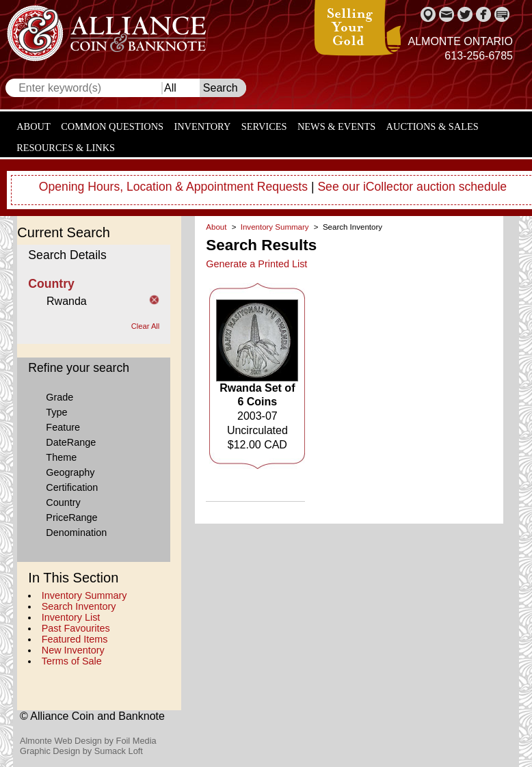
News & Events (336, 126)
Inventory (202, 126)
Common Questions (112, 126)
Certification (72, 487)
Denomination (76, 533)
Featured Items (75, 639)
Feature (63, 427)
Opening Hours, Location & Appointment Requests (173, 187)
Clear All (146, 326)
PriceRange (71, 517)
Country (63, 502)
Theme (61, 457)
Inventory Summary (84, 595)
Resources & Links (66, 148)
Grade (59, 397)
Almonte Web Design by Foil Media (88, 741)
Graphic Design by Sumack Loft (81, 751)
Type (56, 412)
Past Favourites (76, 628)
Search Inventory (79, 606)
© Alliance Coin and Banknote (92, 716)
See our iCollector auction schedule (412, 187)
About (34, 126)
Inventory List (71, 617)
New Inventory (73, 650)
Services (264, 126)
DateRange (71, 442)
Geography (70, 472)
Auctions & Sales (433, 126)
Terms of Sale (72, 661)
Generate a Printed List (256, 264)
